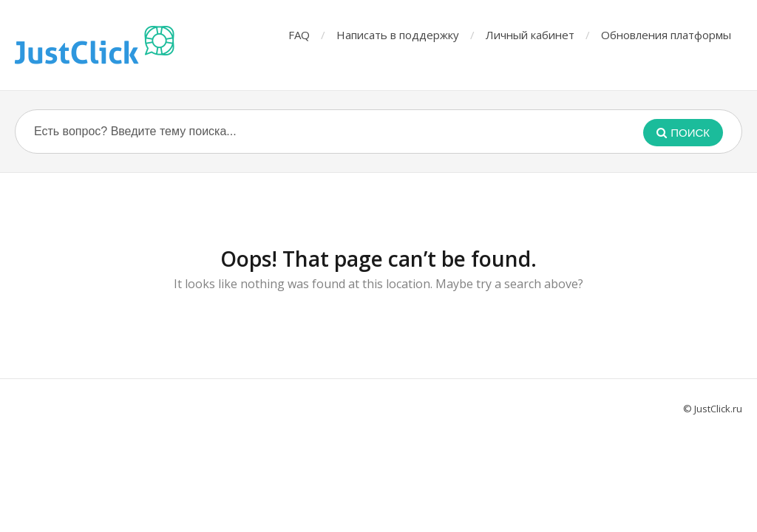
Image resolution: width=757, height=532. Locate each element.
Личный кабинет (530, 35)
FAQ (299, 35)
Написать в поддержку (398, 35)
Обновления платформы (666, 35)
